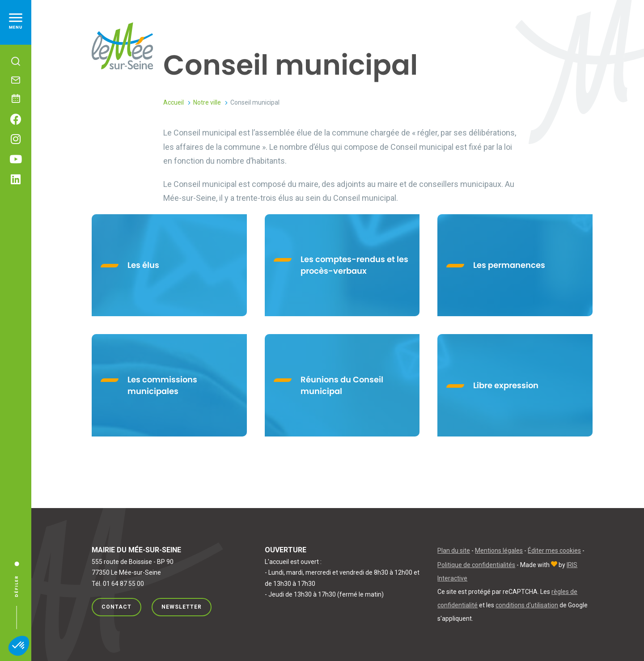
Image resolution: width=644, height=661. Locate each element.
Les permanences (509, 265)
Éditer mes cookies (554, 551)
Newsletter (182, 607)
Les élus (143, 265)
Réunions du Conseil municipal (342, 385)
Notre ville (207, 102)
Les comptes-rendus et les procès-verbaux (354, 265)
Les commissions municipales (162, 385)
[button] (19, 646)
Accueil (174, 102)
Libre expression (506, 385)
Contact (117, 607)
